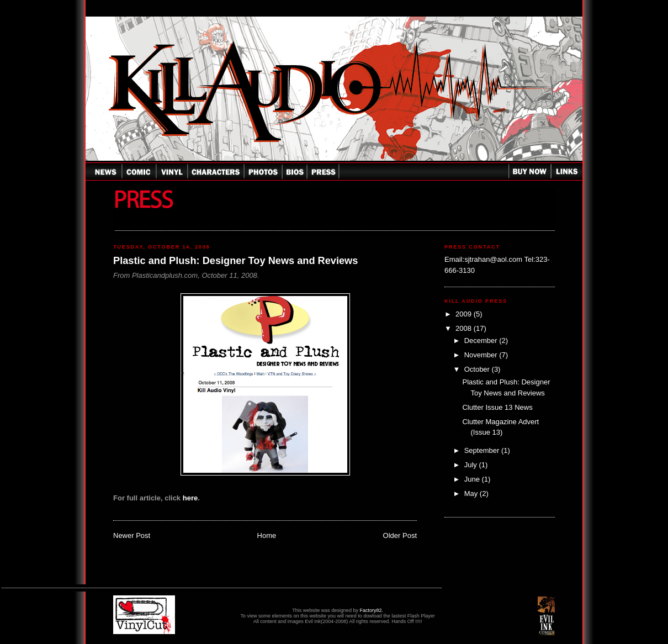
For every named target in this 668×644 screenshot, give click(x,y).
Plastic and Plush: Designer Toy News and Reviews (235, 261)
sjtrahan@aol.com (493, 259)
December (482, 341)
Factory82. (371, 610)
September (483, 450)
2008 (465, 328)
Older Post (400, 535)
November (482, 355)
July (472, 465)
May (472, 493)
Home (267, 535)
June (473, 479)
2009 (465, 314)
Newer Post (132, 535)
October (478, 369)
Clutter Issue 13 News (497, 407)
